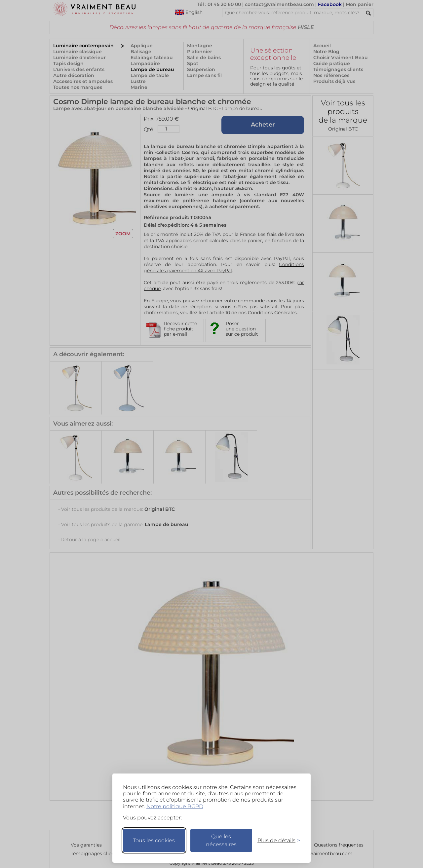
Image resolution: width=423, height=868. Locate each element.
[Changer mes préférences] (276, 840)
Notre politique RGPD (175, 806)
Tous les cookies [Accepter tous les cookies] (154, 840)
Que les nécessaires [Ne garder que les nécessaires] (221, 840)
